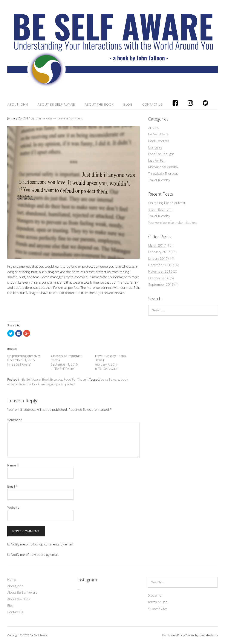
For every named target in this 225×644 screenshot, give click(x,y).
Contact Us (153, 104)
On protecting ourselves (24, 356)
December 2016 (160, 265)
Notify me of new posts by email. (35, 554)
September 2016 (161, 284)
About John (18, 104)
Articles (154, 128)
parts (60, 384)
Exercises (155, 147)
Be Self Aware (31, 379)
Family (166, 635)
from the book (29, 384)
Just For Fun (157, 160)
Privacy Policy (157, 608)
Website (13, 507)
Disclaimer (155, 595)
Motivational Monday (163, 167)
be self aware (110, 379)
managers (48, 384)
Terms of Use (158, 602)
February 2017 (159, 252)
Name (13, 465)
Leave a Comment (70, 118)
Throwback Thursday (163, 173)
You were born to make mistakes (172, 222)
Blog (128, 104)
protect (70, 384)
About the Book (99, 104)
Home (12, 579)
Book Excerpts (52, 379)
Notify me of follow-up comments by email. (42, 544)
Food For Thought (76, 379)
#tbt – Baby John (160, 209)
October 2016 (159, 278)
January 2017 (158, 258)
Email (12, 486)
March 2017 (157, 245)
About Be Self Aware (56, 104)
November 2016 (160, 271)
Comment (15, 420)
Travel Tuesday (159, 180)
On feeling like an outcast (167, 203)
